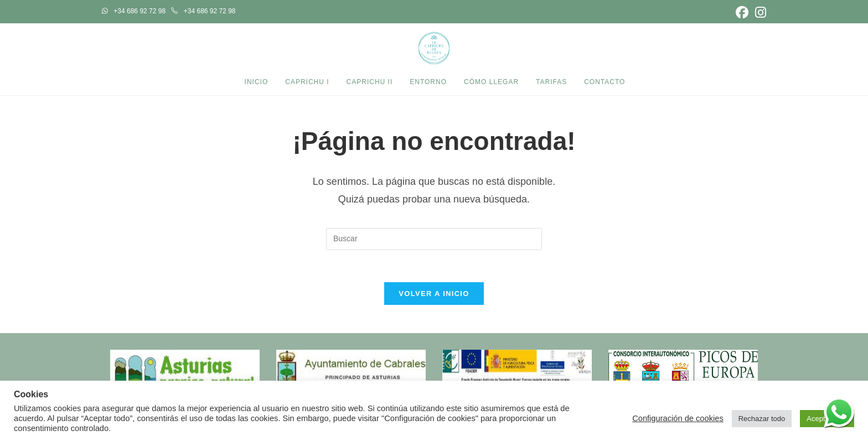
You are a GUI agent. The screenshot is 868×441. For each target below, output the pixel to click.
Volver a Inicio (434, 295)
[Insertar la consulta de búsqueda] (434, 239)
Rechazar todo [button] (762, 419)
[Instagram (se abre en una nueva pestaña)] (759, 12)
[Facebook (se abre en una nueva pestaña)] (742, 12)
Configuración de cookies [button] (678, 418)
